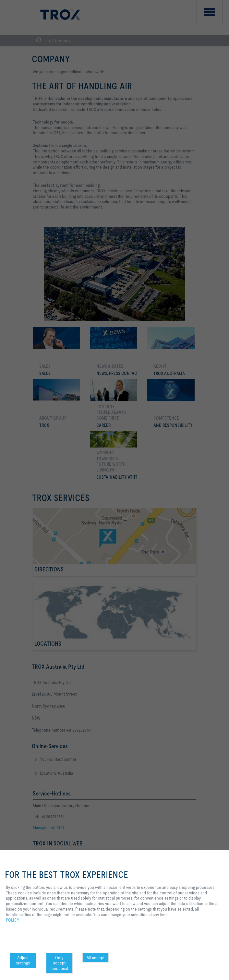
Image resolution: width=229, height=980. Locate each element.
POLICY (13, 920)
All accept (96, 958)
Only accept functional (59, 963)
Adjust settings (23, 960)
